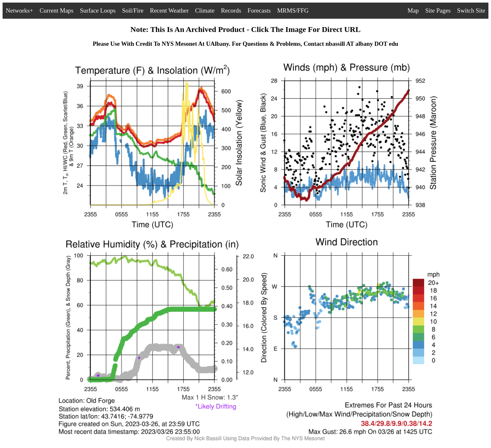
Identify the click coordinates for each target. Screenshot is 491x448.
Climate (205, 10)
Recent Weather (169, 10)
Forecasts (259, 10)
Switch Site (471, 10)
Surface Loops (98, 10)
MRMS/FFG (293, 10)
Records (231, 10)
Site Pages (438, 10)
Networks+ (20, 10)
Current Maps (57, 10)
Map (413, 10)
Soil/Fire (133, 10)
